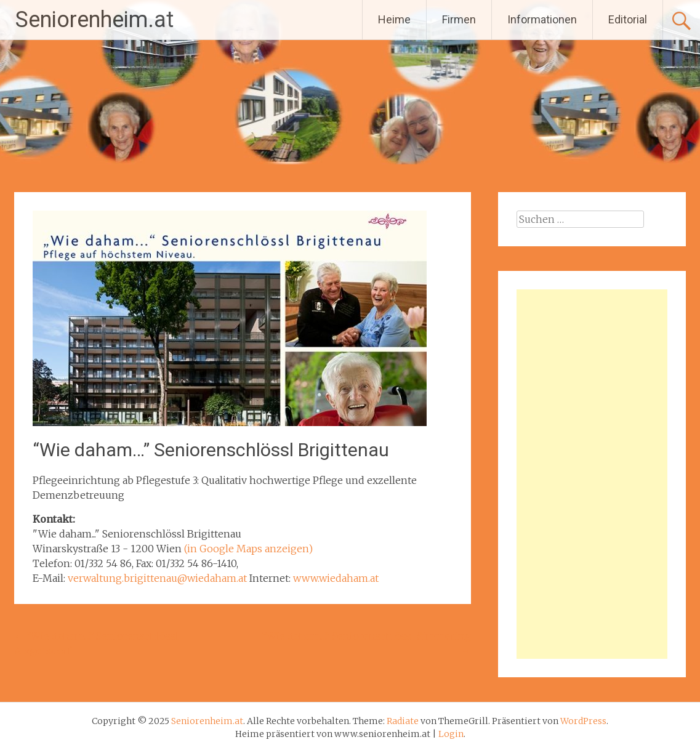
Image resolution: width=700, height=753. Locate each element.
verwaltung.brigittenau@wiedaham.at (157, 578)
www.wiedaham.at (336, 578)
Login (451, 734)
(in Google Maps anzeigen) (248, 549)
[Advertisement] (592, 474)
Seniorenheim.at (95, 20)
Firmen (459, 19)
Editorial (628, 19)
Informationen (542, 19)
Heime (394, 19)
